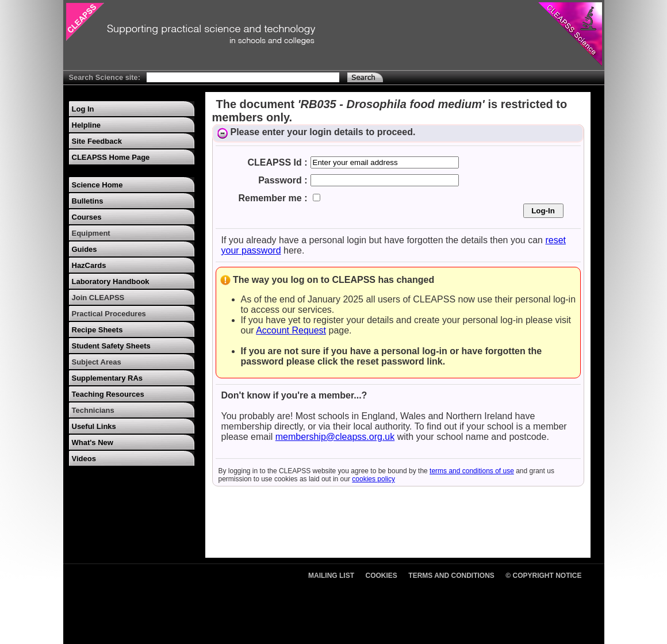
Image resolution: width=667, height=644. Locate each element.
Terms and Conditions (451, 576)
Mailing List (331, 576)
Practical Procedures (109, 314)
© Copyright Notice (543, 576)
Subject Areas (97, 362)
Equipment (91, 233)
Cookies (382, 576)
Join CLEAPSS (98, 298)
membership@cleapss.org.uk (335, 437)
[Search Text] (243, 77)
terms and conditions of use (472, 471)
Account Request (291, 330)
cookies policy (373, 479)
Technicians (93, 410)
